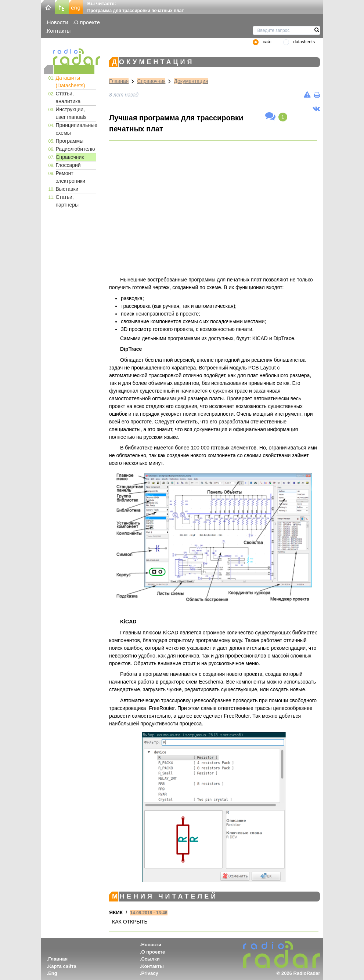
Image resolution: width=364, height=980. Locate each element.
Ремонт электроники (71, 177)
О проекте (87, 22)
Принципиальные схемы (76, 129)
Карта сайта (62, 966)
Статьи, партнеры (67, 201)
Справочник (70, 157)
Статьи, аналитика (68, 97)
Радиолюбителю (75, 149)
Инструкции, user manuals (71, 113)
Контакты (59, 31)
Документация (191, 81)
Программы (70, 141)
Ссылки (150, 959)
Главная (119, 81)
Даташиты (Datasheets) (71, 82)
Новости (58, 22)
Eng (53, 973)
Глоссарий (68, 165)
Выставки (67, 189)
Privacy (149, 973)
